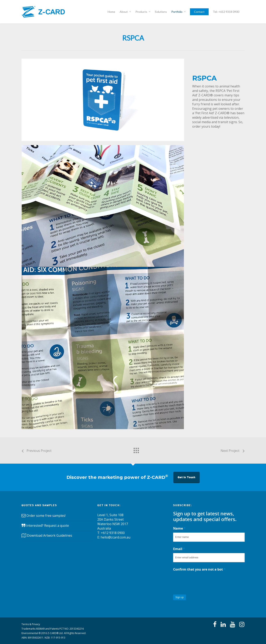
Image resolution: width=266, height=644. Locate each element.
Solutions (161, 12)
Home (111, 12)
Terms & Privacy (31, 624)
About (125, 12)
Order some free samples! (46, 516)
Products (143, 12)
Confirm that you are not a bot (199, 569)
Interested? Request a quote (48, 526)
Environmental (30, 633)
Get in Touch (187, 477)
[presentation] (204, 582)
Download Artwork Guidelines (50, 536)
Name (179, 528)
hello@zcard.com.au (115, 537)
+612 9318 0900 (113, 533)
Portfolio (179, 12)
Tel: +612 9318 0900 (226, 12)
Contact (199, 12)
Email (179, 549)
